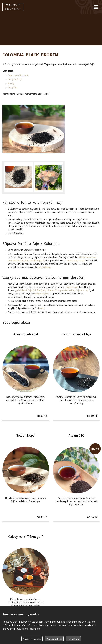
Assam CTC (76, 478)
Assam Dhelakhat (26, 376)
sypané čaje (72, 287)
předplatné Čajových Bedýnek (31, 290)
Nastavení (32, 639)
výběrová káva (41, 294)
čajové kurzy (82, 290)
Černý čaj (12, 87)
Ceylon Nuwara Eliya (76, 376)
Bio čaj (11, 83)
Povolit (73, 639)
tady (41, 308)
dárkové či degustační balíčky (61, 290)
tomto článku (44, 267)
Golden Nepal (26, 478)
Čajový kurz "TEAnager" (26, 579)
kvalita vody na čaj (76, 261)
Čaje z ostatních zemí (18, 75)
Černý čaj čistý (15, 79)
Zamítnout (54, 639)
